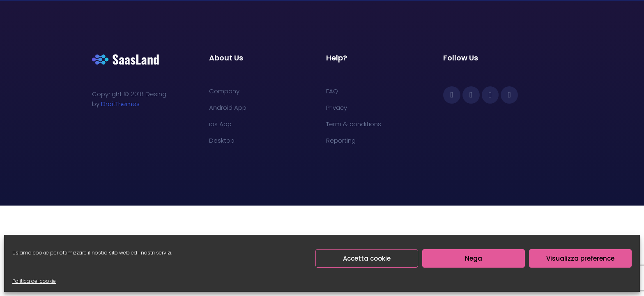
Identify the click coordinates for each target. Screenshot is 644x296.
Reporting (341, 140)
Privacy (337, 108)
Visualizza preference (580, 258)
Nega (474, 258)
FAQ (332, 91)
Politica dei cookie (34, 281)
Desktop (222, 140)
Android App (228, 108)
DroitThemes (120, 104)
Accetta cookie (367, 258)
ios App (220, 124)
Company (224, 91)
